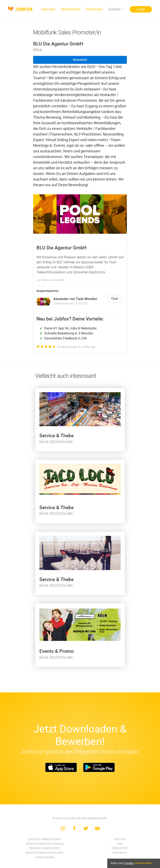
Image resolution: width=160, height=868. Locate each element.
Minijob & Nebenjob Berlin (45, 839)
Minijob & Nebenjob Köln (45, 848)
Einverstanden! (143, 863)
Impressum (120, 853)
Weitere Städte (45, 857)
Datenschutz (120, 848)
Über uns (120, 839)
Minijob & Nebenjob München (45, 853)
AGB (120, 844)
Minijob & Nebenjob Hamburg (45, 844)
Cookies (129, 863)
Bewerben (80, 60)
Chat (115, 299)
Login (141, 9)
